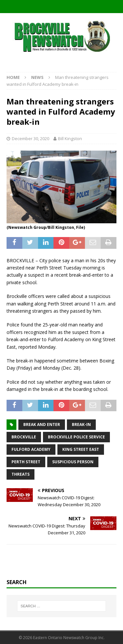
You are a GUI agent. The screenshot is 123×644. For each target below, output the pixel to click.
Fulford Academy (31, 449)
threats (20, 474)
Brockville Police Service (76, 437)
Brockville (24, 437)
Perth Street (26, 462)
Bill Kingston (70, 138)
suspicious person (73, 462)
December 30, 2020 (31, 138)
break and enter (42, 424)
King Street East (81, 449)
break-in (81, 424)
